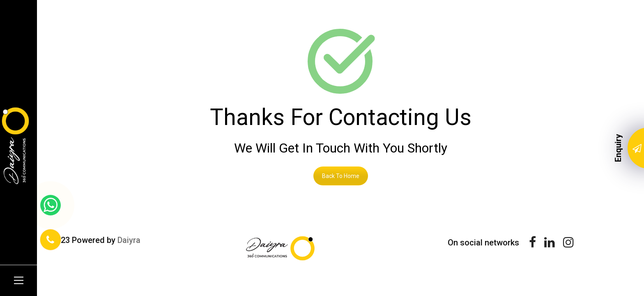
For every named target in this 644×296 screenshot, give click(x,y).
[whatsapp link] (51, 205)
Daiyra (129, 240)
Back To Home (341, 176)
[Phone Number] (51, 240)
